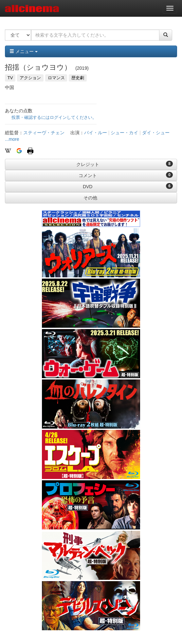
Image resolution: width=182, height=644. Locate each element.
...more (12, 139)
